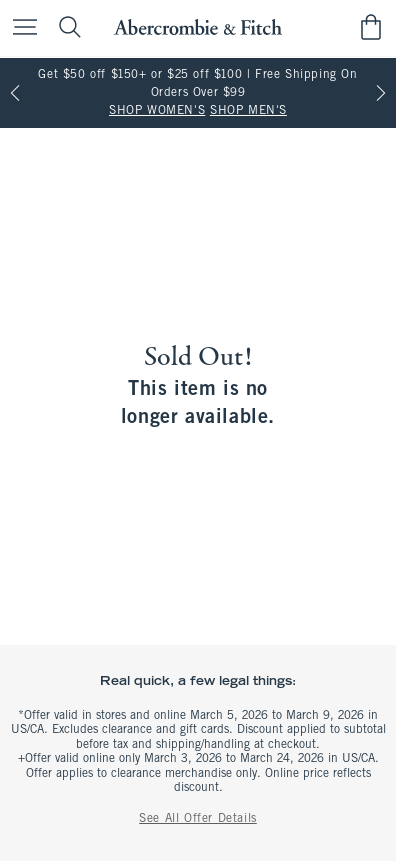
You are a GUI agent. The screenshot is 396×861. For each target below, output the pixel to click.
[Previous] (15, 93)
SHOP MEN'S (248, 111)
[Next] (381, 93)
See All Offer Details (198, 819)
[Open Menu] (20, 28)
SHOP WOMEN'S (157, 111)
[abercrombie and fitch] (197, 27)
